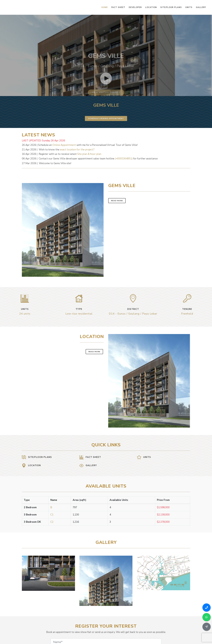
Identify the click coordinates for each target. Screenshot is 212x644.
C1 (52, 515)
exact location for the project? (77, 150)
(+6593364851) (124, 159)
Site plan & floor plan (89, 154)
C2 (52, 522)
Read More (117, 201)
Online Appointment (64, 145)
